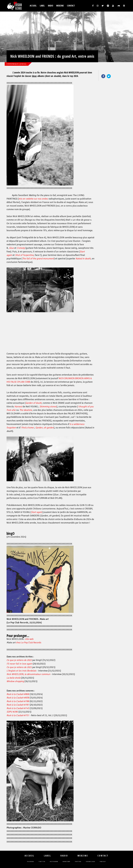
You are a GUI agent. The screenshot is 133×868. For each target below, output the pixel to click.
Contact (71, 6)
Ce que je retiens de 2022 (19, 660)
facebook (30, 862)
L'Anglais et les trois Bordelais (21, 671)
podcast (103, 862)
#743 (18, 708)
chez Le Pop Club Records (29, 643)
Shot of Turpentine (24, 255)
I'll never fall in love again (19, 664)
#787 (18, 705)
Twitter (109, 76)
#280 (12, 712)
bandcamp (66, 862)
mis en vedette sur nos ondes (33, 199)
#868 (18, 694)
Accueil (33, 6)
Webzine (60, 6)
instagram (54, 862)
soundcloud (90, 862)
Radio (51, 6)
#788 (18, 701)
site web (29, 639)
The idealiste (26, 410)
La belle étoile (14, 678)
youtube (78, 862)
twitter (42, 862)
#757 (18, 715)
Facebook (103, 76)
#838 (18, 698)
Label (42, 6)
